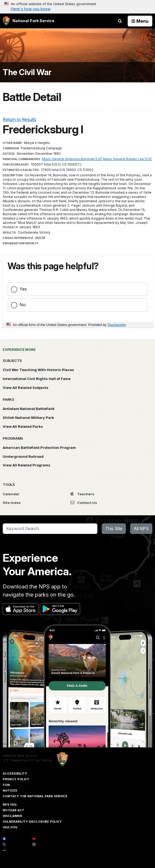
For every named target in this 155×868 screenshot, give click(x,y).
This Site (114, 529)
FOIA (6, 785)
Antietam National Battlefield (29, 409)
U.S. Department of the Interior (28, 760)
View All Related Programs (27, 465)
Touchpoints (117, 325)
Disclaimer (12, 816)
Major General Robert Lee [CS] (127, 159)
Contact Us (84, 503)
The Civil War (27, 72)
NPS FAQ (10, 805)
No (23, 305)
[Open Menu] (140, 21)
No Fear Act (14, 810)
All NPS (141, 529)
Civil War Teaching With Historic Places (38, 370)
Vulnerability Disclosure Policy (32, 822)
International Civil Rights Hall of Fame (37, 379)
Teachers (82, 494)
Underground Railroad (23, 456)
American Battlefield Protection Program (39, 448)
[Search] (50, 529)
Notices (10, 790)
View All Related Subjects (26, 388)
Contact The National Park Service (35, 796)
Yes (23, 289)
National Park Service (20, 756)
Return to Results (19, 119)
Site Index (12, 503)
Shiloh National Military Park (28, 418)
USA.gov (10, 827)
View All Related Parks (23, 426)
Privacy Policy (16, 779)
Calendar (11, 494)
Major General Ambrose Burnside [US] (72, 159)
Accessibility (15, 773)
